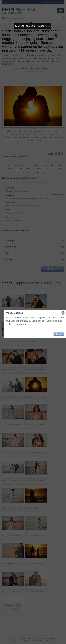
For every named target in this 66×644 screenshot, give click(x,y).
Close (59, 334)
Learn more (21, 324)
